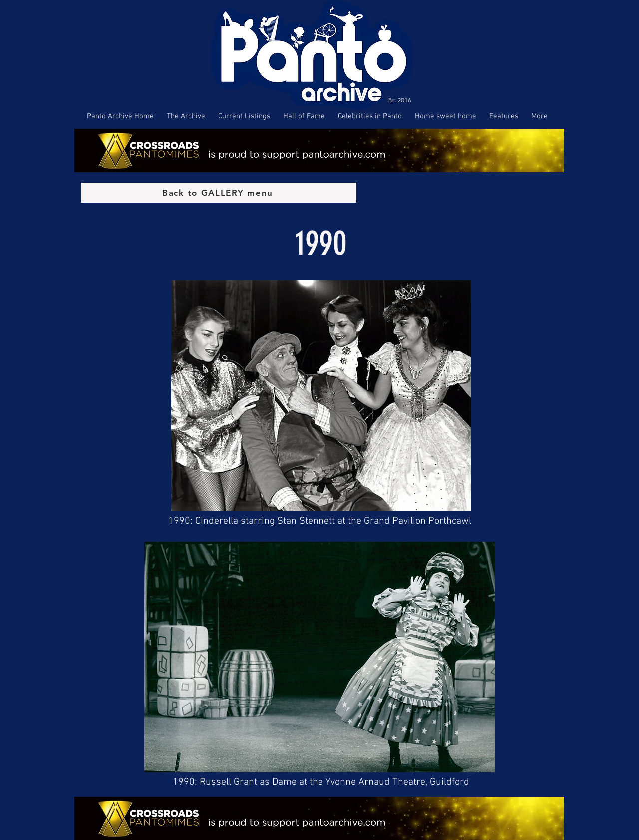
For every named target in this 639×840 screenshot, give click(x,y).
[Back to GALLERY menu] (219, 193)
